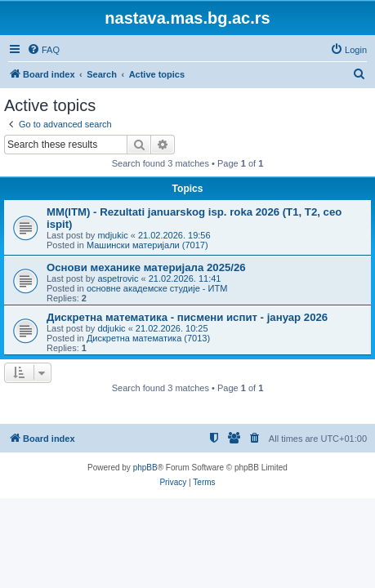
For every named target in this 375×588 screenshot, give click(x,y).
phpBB (145, 468)
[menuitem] (43, 50)
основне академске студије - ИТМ (157, 288)
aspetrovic (118, 278)
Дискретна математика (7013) (148, 338)
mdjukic (112, 235)
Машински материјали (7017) (147, 245)
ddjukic (111, 328)
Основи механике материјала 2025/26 (146, 267)
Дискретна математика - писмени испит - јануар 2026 (187, 317)
